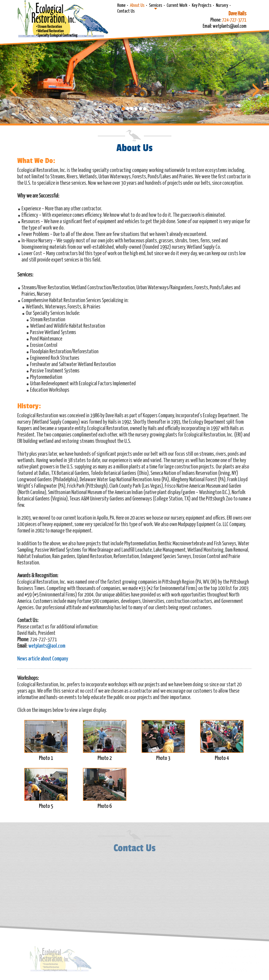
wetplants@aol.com (47, 646)
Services (156, 6)
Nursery (222, 6)
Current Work (177, 6)
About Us (137, 6)
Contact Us (126, 11)
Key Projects (202, 6)
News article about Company (43, 659)
